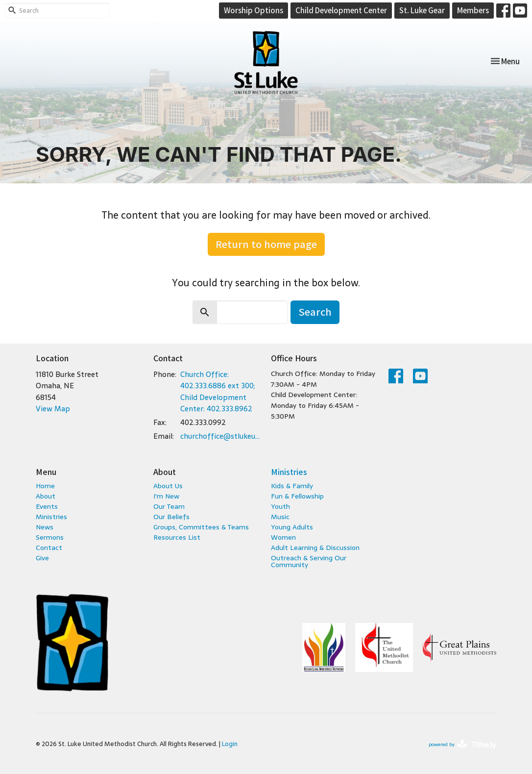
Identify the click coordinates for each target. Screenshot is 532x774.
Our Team (169, 506)
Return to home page (266, 244)
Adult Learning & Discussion (315, 548)
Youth (280, 506)
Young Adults (292, 527)
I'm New (166, 496)
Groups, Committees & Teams (201, 527)
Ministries (51, 517)
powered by (462, 744)
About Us (168, 486)
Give (42, 558)
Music (280, 517)
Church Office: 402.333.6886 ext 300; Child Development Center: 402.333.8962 (218, 391)
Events (47, 506)
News (45, 527)
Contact (49, 548)
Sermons (50, 537)
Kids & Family (292, 486)
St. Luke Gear (422, 10)
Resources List (177, 537)
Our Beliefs (171, 517)
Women (283, 537)
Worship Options (254, 10)
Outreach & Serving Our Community (309, 561)
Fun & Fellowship (297, 496)
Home (45, 486)
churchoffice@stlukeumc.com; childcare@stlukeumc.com (221, 436)
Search (315, 312)
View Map (53, 409)
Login (230, 744)
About (46, 496)
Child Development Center (341, 10)
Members (473, 10)
